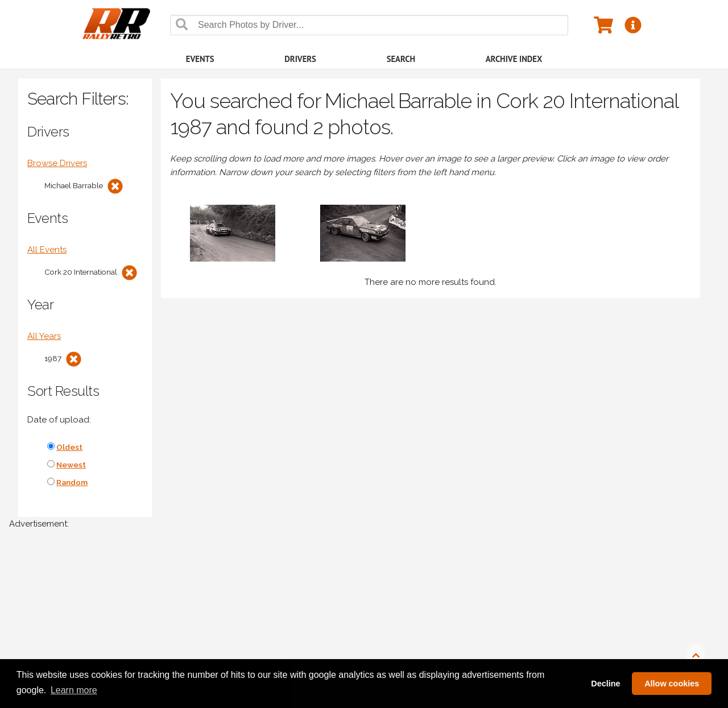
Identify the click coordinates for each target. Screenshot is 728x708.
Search (401, 59)
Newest (71, 465)
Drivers (300, 59)
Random (72, 482)
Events (200, 59)
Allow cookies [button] (672, 684)
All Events (47, 250)
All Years (44, 336)
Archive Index (514, 59)
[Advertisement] (350, 624)
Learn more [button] (74, 690)
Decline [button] (605, 684)
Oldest (69, 447)
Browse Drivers (57, 163)
